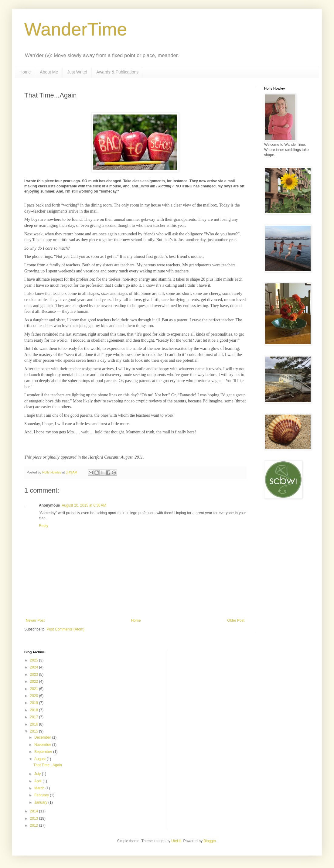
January (41, 802)
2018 (35, 710)
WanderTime (76, 29)
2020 (35, 696)
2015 (35, 731)
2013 (35, 818)
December (43, 737)
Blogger (210, 841)
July (38, 774)
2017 (35, 717)
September (44, 752)
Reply (44, 526)
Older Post (236, 620)
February (42, 795)
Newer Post (35, 620)
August (41, 759)
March (40, 788)
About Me (49, 72)
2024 (35, 667)
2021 (35, 689)
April (38, 781)
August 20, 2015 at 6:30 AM (84, 505)
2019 (35, 703)
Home (25, 72)
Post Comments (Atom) (65, 629)
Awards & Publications (117, 72)
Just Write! (77, 72)
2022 (35, 682)
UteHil (176, 841)
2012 (35, 825)
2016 (35, 724)
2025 (35, 660)
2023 (35, 675)
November (43, 745)
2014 (35, 811)
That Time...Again (48, 765)
